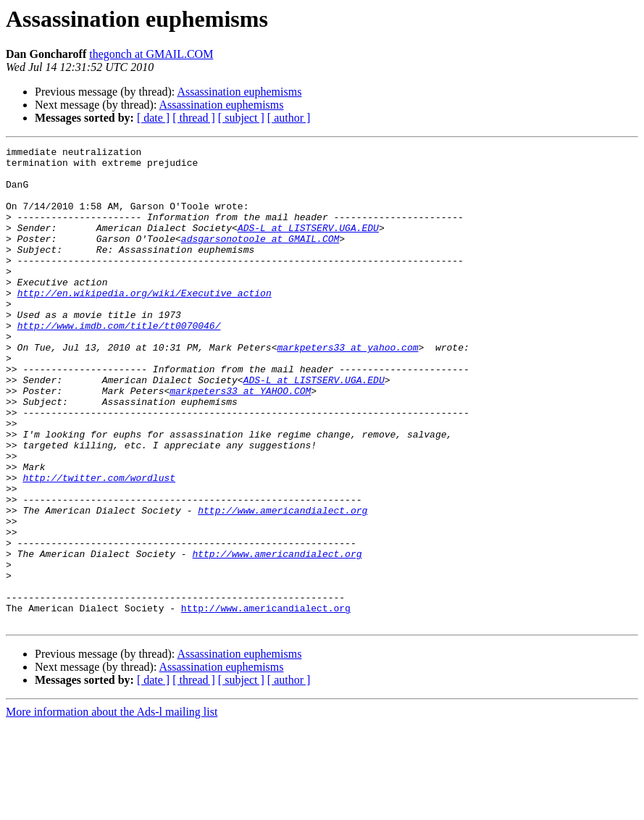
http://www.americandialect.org (283, 584)
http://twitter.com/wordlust (99, 545)
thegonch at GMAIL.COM (151, 54)
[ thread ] (194, 118)
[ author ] (289, 118)
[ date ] (153, 118)
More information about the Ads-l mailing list (112, 807)
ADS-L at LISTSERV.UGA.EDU (308, 245)
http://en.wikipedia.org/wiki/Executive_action (145, 323)
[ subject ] (241, 118)
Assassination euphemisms (239, 92)
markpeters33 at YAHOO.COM (240, 440)
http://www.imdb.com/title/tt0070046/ (119, 362)
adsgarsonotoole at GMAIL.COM (260, 258)
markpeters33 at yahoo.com (347, 388)
